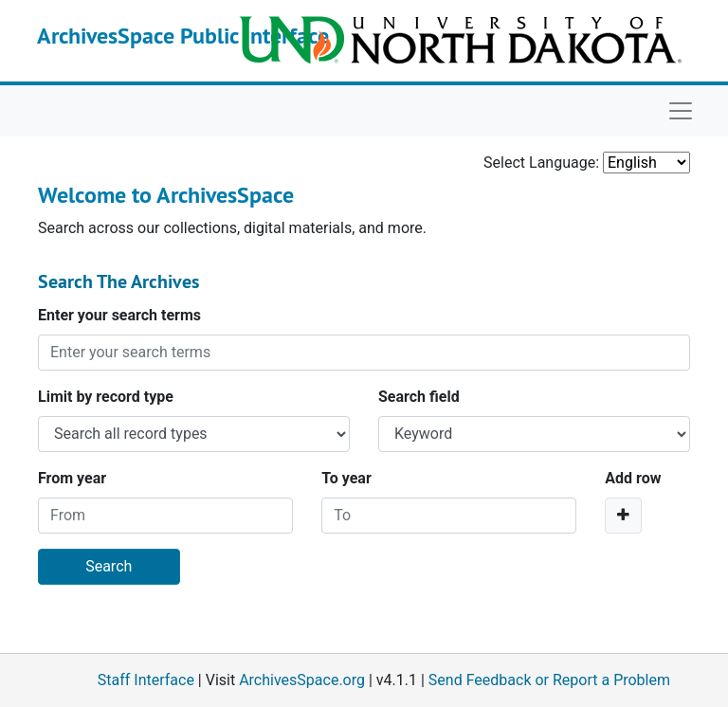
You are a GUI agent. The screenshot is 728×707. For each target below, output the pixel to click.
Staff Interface (146, 680)
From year (72, 478)
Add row (633, 478)
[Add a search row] (623, 516)
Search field (419, 397)
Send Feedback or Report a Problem (549, 680)
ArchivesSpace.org (302, 680)
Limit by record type (106, 397)
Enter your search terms (119, 315)
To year (346, 478)
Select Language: (541, 163)
